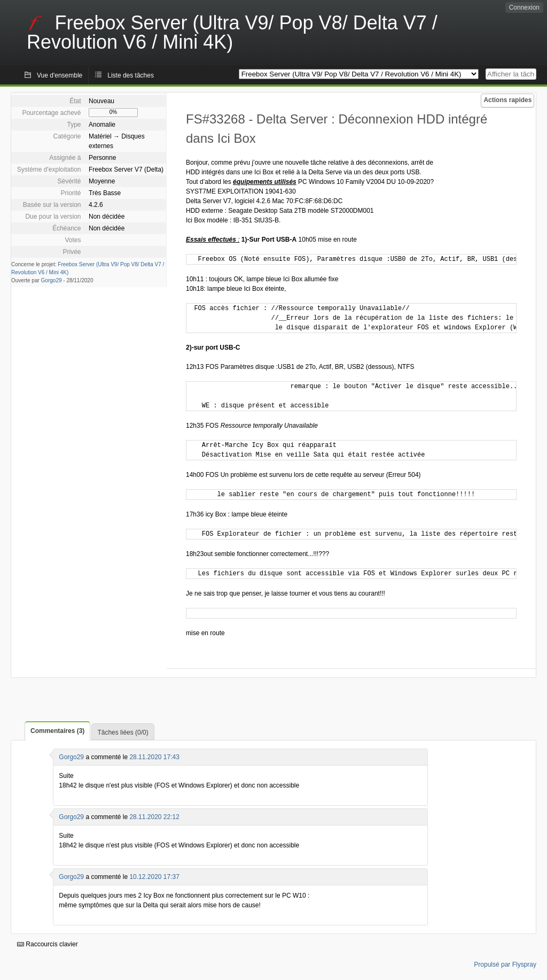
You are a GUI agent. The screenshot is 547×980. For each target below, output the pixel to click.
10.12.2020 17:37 (154, 877)
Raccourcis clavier (48, 944)
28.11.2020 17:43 (154, 757)
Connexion (524, 7)
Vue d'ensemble (60, 75)
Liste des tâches (131, 75)
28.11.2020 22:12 (154, 817)
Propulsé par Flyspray (505, 964)
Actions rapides (507, 100)
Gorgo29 (52, 280)
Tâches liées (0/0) (123, 732)
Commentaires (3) (57, 731)
